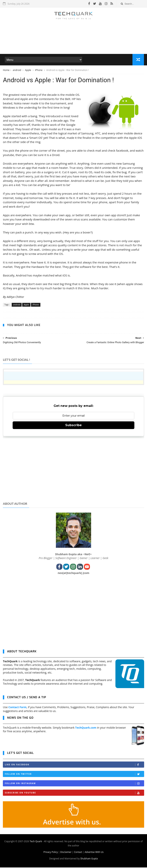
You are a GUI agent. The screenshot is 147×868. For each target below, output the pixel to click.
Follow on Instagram (74, 784)
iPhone (39, 70)
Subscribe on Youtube (74, 794)
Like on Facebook (74, 765)
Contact (78, 853)
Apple (28, 70)
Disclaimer (66, 853)
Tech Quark (36, 842)
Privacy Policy (51, 853)
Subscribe (73, 426)
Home (6, 70)
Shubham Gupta (89, 859)
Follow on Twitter (74, 775)
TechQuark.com (86, 728)
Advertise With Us (94, 853)
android (17, 70)
